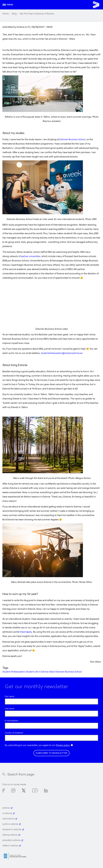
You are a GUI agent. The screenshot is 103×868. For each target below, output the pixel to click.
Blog (14, 14)
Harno (16, 856)
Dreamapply (26, 632)
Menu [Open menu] (10, 5)
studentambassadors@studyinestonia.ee (62, 353)
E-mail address (12, 721)
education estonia (11, 840)
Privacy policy (63, 745)
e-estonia (7, 813)
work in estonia (10, 824)
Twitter (24, 791)
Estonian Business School (72, 140)
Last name (10, 709)
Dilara (52, 672)
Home (6, 14)
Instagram (13, 791)
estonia (6, 808)
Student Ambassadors (14, 672)
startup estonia (10, 835)
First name (10, 697)
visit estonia (8, 819)
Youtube (35, 791)
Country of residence (14, 733)
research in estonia (12, 830)
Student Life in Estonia (37, 672)
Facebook (4, 791)
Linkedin (46, 791)
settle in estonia (10, 846)
